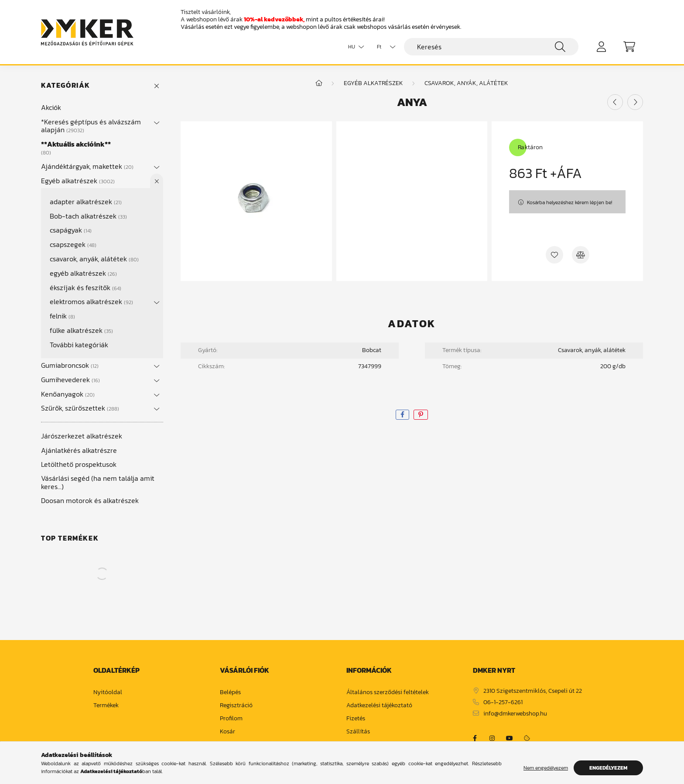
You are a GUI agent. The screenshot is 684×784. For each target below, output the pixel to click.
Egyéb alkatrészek (78, 181)
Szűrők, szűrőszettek (80, 408)
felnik (62, 316)
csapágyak (71, 230)
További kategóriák (79, 345)
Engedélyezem (608, 768)
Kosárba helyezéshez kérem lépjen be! (569, 202)
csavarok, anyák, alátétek (94, 259)
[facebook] (402, 415)
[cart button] (629, 47)
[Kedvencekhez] (554, 255)
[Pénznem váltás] (384, 47)
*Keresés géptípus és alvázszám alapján (91, 126)
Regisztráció (236, 706)
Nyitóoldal (108, 693)
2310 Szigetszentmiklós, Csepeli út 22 (533, 691)
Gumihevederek (70, 380)
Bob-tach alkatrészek (88, 216)
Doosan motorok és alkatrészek (90, 500)
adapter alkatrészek (86, 202)
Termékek (106, 706)
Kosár (227, 732)
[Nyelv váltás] (354, 47)
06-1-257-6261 (503, 703)
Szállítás (358, 732)
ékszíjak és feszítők (85, 288)
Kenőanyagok (68, 394)
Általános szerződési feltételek (388, 693)
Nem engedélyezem (546, 768)
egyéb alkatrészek (83, 273)
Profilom (231, 719)
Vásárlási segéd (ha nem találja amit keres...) (98, 482)
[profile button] (601, 47)
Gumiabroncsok (70, 365)
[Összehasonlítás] (581, 255)
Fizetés (356, 719)
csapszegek (73, 244)
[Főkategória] (319, 83)
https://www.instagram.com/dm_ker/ (492, 738)
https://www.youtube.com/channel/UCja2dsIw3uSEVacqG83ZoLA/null (510, 738)
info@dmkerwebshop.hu (515, 714)
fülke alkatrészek (81, 330)
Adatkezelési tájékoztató (379, 706)
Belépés (230, 693)
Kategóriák (66, 85)
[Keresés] (491, 47)
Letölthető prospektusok (79, 464)
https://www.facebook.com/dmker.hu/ (475, 738)
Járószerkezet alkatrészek (82, 436)
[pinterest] (421, 415)
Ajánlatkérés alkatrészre (79, 450)
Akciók (51, 107)
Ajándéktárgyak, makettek (87, 166)
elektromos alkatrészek (91, 301)
